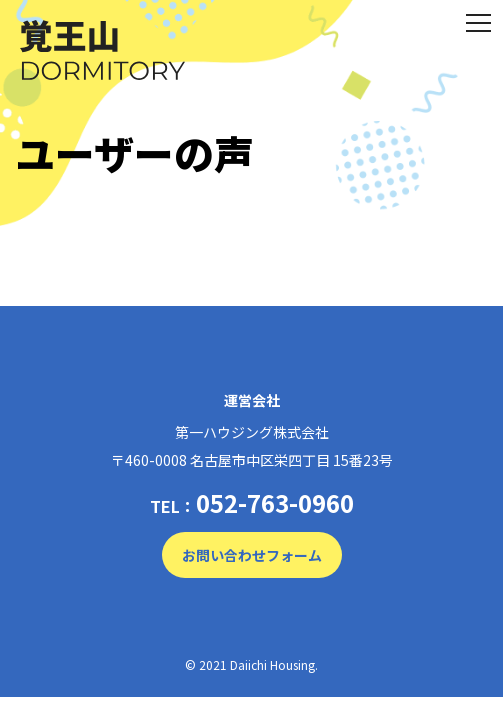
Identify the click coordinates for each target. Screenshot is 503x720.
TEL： (252, 503)
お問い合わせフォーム (252, 555)
